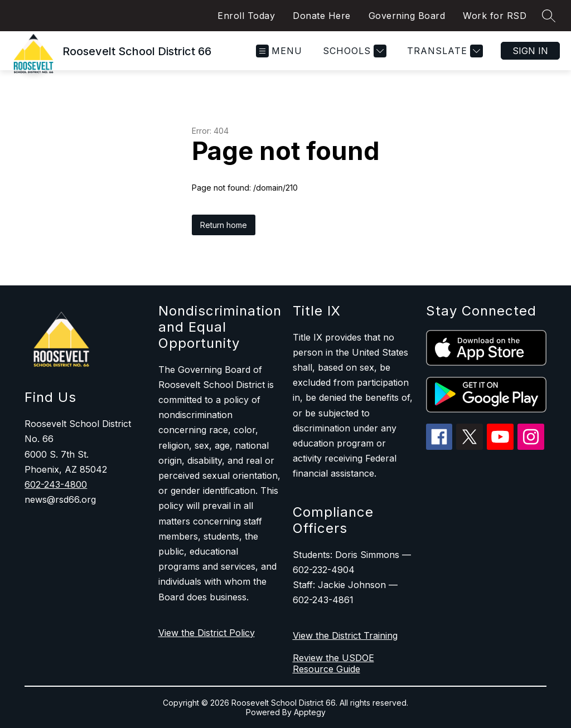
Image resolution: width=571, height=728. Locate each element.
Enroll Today (246, 16)
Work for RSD (495, 16)
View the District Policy (207, 633)
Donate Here (322, 16)
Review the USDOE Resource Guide (333, 663)
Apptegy (310, 712)
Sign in (530, 51)
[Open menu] (279, 51)
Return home (224, 225)
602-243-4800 (56, 484)
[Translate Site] (444, 51)
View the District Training (345, 635)
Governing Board (407, 16)
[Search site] (549, 16)
